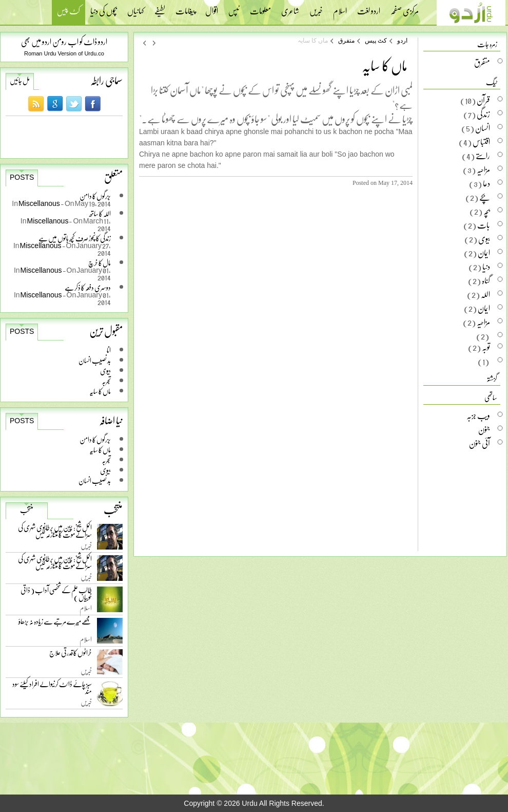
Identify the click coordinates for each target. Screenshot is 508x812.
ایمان (484, 253)
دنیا (486, 267)
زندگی (483, 114)
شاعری (290, 8)
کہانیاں (136, 8)
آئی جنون (480, 443)
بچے (485, 197)
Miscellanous (40, 203)
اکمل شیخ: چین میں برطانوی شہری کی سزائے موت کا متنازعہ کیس (55, 533)
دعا (486, 183)
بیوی (105, 371)
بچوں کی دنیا (104, 8)
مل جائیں (20, 81)
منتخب (27, 510)
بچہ (487, 211)
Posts (22, 177)
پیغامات (185, 8)
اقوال (212, 8)
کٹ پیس (69, 12)
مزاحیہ (483, 169)
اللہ (485, 294)
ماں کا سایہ (100, 391)
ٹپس (234, 8)
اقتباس (481, 142)
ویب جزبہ (478, 416)
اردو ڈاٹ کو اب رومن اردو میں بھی (64, 41)
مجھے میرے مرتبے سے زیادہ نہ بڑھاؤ (55, 624)
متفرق (346, 41)
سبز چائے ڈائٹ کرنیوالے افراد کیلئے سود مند (52, 690)
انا (109, 350)
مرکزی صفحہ (405, 8)
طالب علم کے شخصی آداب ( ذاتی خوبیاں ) (56, 596)
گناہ (486, 280)
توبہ (486, 347)
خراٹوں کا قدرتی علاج (71, 655)
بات (484, 225)
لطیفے (160, 8)
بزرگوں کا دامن (95, 439)
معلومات (260, 8)
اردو (402, 41)
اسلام (340, 8)
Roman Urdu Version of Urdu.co (64, 53)
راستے (483, 156)
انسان (483, 128)
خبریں (316, 8)
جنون (484, 429)
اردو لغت (369, 8)
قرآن (483, 100)
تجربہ (106, 381)
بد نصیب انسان (95, 360)
